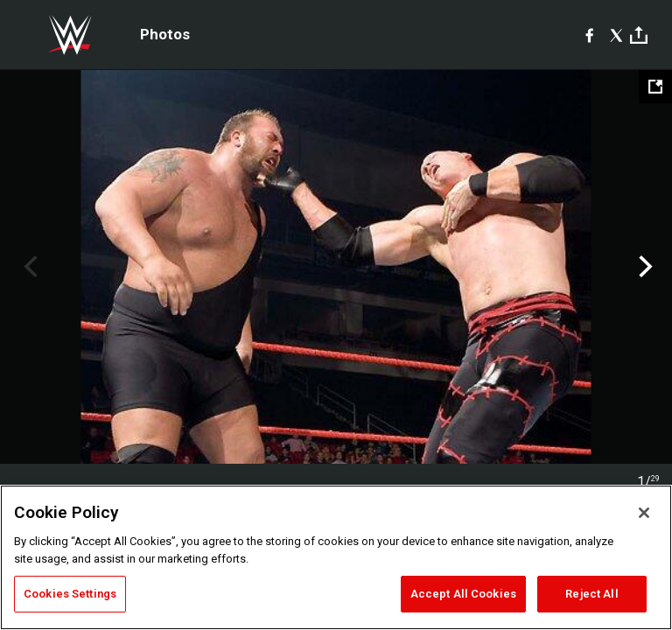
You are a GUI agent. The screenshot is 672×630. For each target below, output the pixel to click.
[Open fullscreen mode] (655, 87)
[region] (336, 557)
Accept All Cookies (463, 594)
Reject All (591, 594)
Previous (28, 267)
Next (644, 267)
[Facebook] (589, 35)
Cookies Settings (70, 594)
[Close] (644, 513)
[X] (616, 35)
